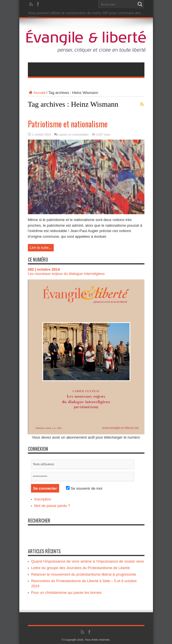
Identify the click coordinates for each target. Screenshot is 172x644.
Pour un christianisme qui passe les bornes (67, 593)
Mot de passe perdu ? (52, 506)
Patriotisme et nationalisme (68, 124)
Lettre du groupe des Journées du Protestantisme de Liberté (81, 568)
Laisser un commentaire (73, 135)
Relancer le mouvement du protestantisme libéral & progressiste (84, 574)
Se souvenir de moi (84, 488)
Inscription (43, 499)
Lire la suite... (41, 248)
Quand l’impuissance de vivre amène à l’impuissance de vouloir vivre (88, 561)
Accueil (37, 93)
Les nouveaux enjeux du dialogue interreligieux (66, 274)
